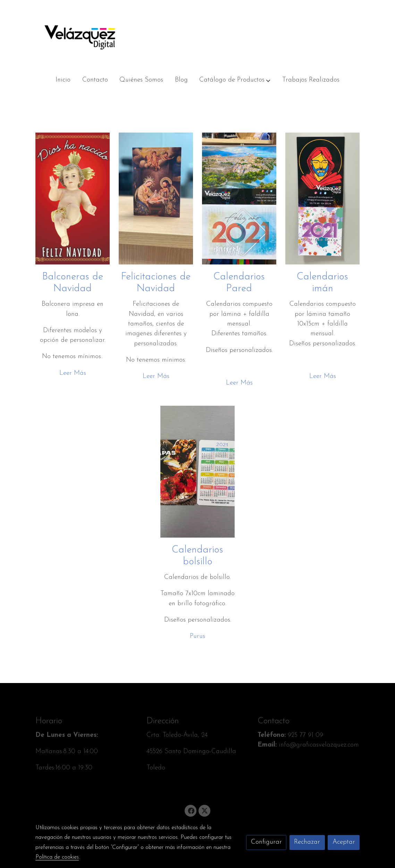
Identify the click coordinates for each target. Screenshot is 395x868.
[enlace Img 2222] (323, 198)
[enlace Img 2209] (156, 198)
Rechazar (307, 842)
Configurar (266, 842)
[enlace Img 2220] (239, 198)
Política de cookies (57, 857)
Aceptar (344, 842)
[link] (80, 35)
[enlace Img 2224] (198, 471)
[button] (235, 80)
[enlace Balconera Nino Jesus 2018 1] (73, 198)
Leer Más (73, 373)
